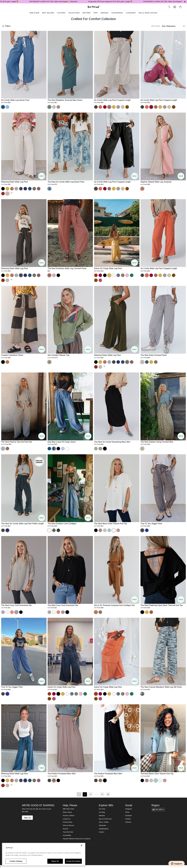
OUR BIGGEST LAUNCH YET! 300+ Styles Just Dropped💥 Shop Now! (62, 2)
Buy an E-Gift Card (105, 819)
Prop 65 (65, 829)
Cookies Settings (16, 861)
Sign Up (27, 818)
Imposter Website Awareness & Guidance (77, 839)
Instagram (129, 809)
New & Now (34, 13)
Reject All (55, 861)
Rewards (102, 816)
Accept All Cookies (73, 861)
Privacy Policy (68, 822)
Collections (74, 13)
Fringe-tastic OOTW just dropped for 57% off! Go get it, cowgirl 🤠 (119, 2)
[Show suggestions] (158, 810)
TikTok (127, 812)
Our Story (102, 809)
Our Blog (102, 812)
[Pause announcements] (185, 2)
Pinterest (128, 822)
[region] (44, 854)
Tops (96, 13)
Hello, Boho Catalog (148, 13)
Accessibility (67, 835)
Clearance (131, 13)
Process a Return (69, 816)
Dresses (105, 13)
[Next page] (108, 794)
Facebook (129, 816)
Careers (102, 832)
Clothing (61, 13)
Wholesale (102, 825)
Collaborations (104, 829)
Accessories (117, 13)
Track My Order (68, 832)
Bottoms (87, 13)
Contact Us (67, 819)
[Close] (82, 845)
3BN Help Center (69, 809)
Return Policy (67, 812)
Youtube (128, 819)
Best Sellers (48, 13)
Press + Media (104, 822)
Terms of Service (68, 825)
